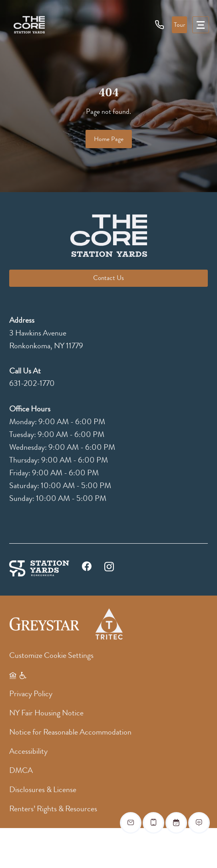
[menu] (201, 25)
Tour (179, 25)
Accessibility (28, 751)
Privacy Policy (31, 694)
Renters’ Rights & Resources (53, 809)
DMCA (21, 770)
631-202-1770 (32, 383)
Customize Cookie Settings (51, 655)
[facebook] (87, 568)
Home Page (109, 139)
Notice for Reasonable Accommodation (70, 732)
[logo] (29, 25)
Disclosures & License (43, 790)
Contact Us (108, 278)
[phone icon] (160, 24)
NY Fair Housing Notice (46, 713)
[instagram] (109, 566)
